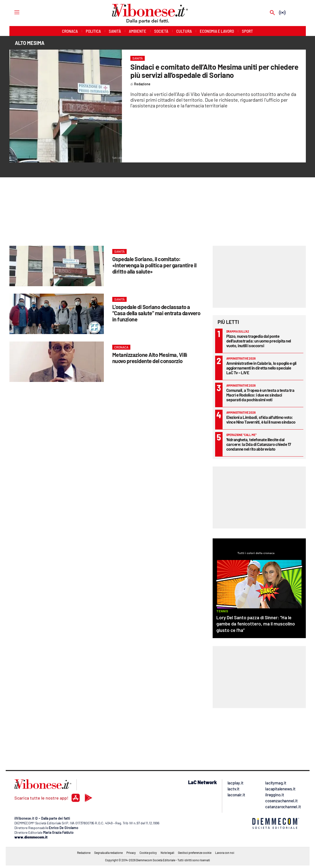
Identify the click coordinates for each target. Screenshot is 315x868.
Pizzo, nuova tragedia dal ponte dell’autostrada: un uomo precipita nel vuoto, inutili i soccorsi (259, 341)
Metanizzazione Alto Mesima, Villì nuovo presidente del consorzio (150, 358)
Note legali (167, 853)
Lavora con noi (225, 853)
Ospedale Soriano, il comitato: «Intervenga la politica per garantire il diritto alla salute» (154, 265)
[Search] (272, 13)
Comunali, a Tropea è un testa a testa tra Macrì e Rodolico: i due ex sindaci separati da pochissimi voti (260, 395)
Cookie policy (148, 853)
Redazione (84, 853)
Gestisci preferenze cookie (195, 853)
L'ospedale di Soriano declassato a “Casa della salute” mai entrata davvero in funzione (156, 313)
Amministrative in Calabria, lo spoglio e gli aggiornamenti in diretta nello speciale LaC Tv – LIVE (261, 368)
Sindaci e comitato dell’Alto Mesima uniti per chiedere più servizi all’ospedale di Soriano (214, 71)
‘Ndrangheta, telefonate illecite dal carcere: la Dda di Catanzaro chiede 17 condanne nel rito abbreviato (259, 444)
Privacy (131, 853)
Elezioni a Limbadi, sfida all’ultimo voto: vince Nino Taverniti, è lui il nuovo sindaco (261, 419)
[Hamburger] (12, 12)
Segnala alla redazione (108, 853)
